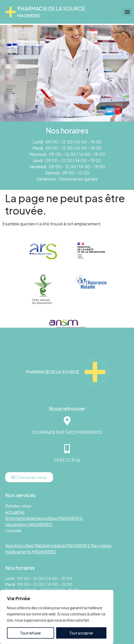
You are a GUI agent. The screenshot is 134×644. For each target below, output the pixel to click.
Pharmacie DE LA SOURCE (51, 8)
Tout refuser (31, 633)
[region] (57, 617)
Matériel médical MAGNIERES (62, 545)
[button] (127, 12)
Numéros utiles (19, 545)
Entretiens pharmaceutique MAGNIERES (44, 518)
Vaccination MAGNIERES (29, 524)
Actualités (15, 512)
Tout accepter (81, 633)
